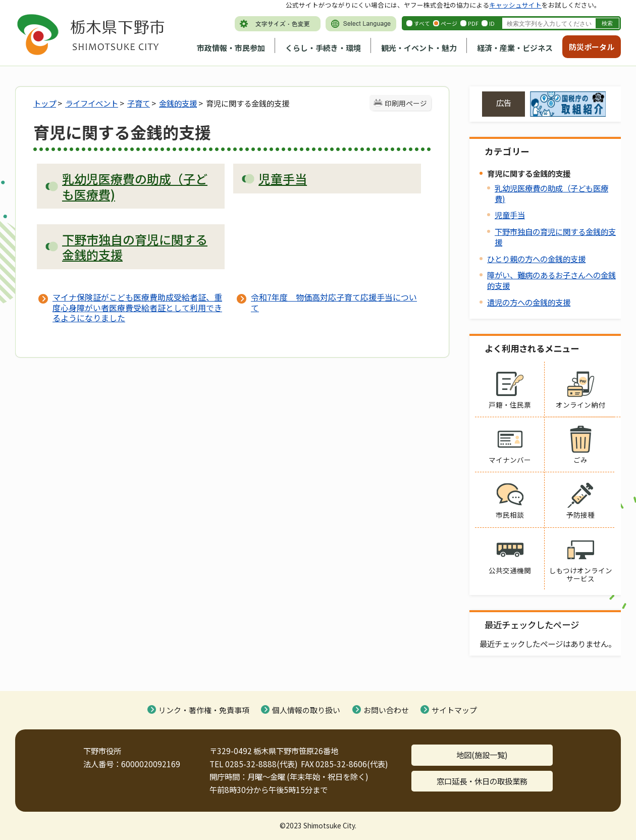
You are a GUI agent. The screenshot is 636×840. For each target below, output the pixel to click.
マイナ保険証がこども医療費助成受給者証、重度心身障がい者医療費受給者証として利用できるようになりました (137, 307)
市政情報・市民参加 (231, 48)
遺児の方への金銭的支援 (529, 302)
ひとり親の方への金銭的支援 (536, 259)
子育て (139, 103)
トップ (45, 103)
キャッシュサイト (515, 5)
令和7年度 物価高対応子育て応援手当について (334, 302)
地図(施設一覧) (482, 755)
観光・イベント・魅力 (419, 48)
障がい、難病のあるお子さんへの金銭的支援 (551, 280)
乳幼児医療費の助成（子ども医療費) (551, 193)
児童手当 (510, 215)
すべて (422, 23)
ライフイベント (92, 103)
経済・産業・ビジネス (515, 48)
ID (492, 23)
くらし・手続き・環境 (323, 48)
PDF (473, 23)
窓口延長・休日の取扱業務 (482, 781)
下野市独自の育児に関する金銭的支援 (555, 237)
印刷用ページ (406, 103)
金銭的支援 (178, 103)
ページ (449, 23)
